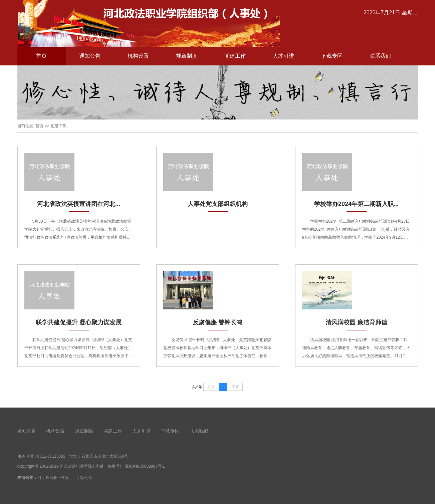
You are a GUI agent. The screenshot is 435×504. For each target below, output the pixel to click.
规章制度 (187, 56)
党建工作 (235, 56)
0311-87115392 (51, 456)
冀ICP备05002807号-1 (145, 466)
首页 (41, 56)
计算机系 (84, 478)
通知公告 (90, 56)
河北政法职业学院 (53, 478)
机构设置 (138, 56)
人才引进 (283, 56)
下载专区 (332, 56)
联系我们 (380, 56)
